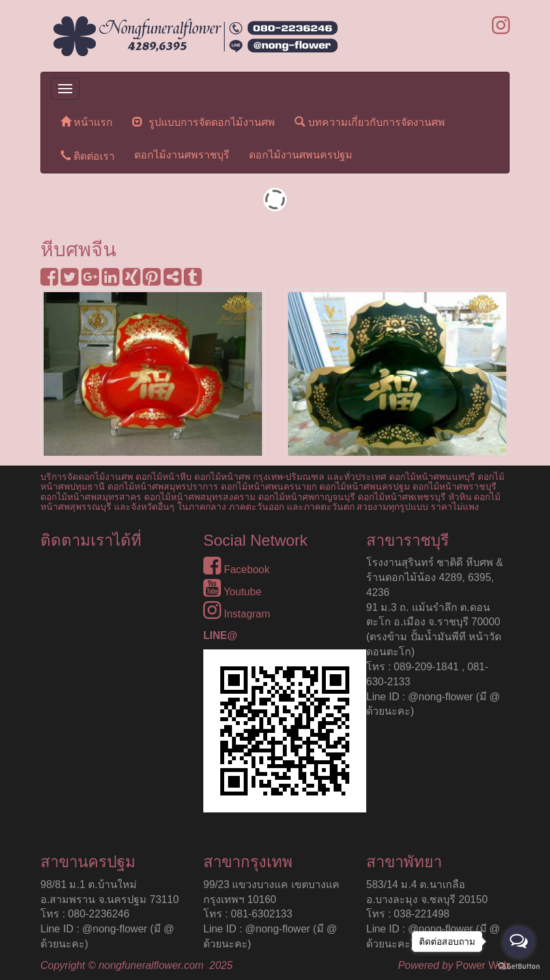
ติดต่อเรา (88, 156)
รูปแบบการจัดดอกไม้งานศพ (204, 122)
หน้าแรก (87, 122)
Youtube (232, 592)
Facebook (237, 570)
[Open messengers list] (519, 942)
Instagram (237, 614)
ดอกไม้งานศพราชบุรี (182, 155)
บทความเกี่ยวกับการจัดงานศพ (369, 122)
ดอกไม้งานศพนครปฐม (301, 155)
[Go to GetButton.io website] (519, 967)
